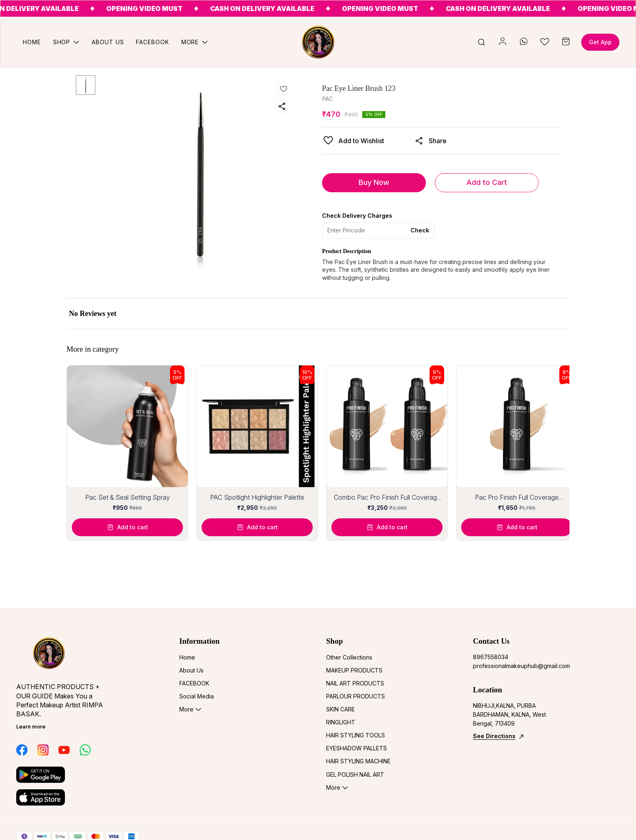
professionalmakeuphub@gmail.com (518, 666)
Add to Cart (487, 182)
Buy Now (374, 182)
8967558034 (491, 657)
